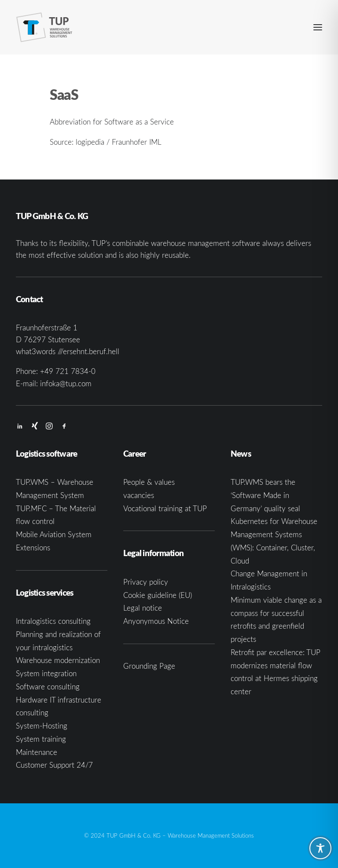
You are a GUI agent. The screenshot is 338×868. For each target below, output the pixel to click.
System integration (46, 673)
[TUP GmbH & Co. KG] (44, 27)
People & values (149, 482)
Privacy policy (146, 582)
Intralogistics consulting (53, 621)
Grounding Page (149, 666)
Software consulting (48, 687)
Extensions (33, 548)
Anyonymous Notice (156, 621)
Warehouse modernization (58, 660)
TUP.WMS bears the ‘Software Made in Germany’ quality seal (265, 495)
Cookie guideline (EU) (158, 595)
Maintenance (37, 752)
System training (41, 739)
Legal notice (143, 608)
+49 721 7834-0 (68, 371)
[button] (318, 27)
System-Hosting (42, 726)
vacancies (139, 495)
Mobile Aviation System (54, 534)
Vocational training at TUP (165, 508)
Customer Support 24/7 (54, 765)
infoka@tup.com (66, 383)
